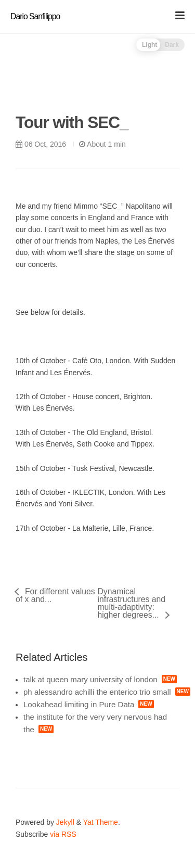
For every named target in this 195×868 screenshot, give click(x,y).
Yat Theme (101, 822)
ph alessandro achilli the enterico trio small (97, 692)
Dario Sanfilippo (35, 16)
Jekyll (65, 822)
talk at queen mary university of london (90, 679)
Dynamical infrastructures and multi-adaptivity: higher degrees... (132, 603)
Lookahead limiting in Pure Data (79, 704)
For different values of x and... (55, 596)
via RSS (63, 834)
